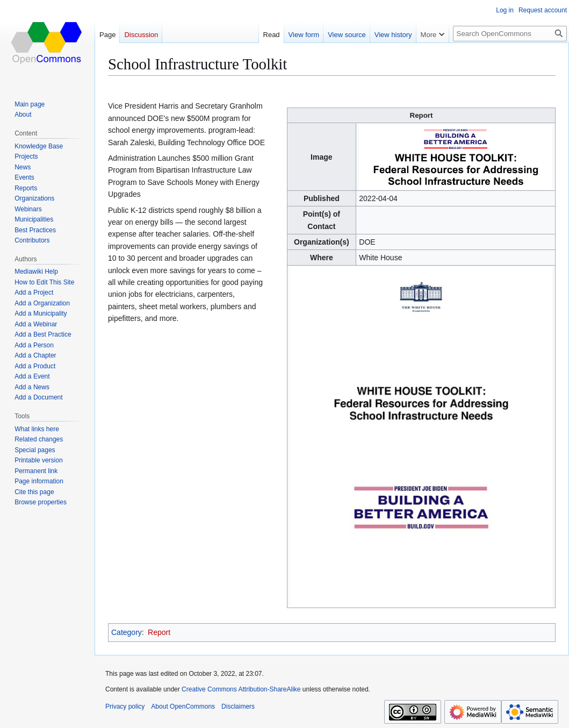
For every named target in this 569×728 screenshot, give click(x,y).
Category (127, 632)
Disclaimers (238, 706)
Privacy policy (125, 706)
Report (159, 632)
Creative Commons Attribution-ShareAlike (241, 689)
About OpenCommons (183, 706)
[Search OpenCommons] (510, 34)
